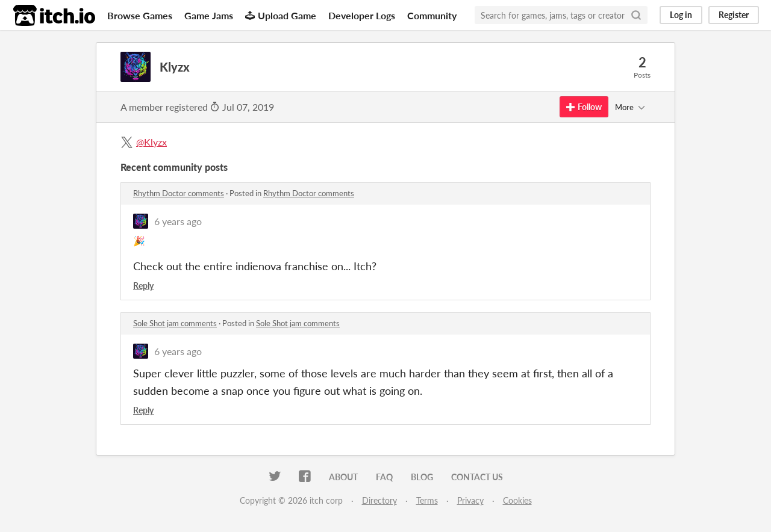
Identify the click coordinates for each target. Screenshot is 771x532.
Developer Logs (362, 15)
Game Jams (209, 15)
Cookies (517, 500)
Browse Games (140, 15)
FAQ (384, 477)
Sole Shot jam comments (175, 323)
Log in (681, 15)
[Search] (636, 15)
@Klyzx (151, 142)
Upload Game (281, 15)
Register (734, 15)
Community (432, 15)
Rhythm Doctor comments (179, 193)
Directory (379, 500)
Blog (422, 477)
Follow (584, 107)
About (343, 477)
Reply (143, 286)
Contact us (477, 477)
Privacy (470, 500)
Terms (427, 500)
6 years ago (178, 221)
